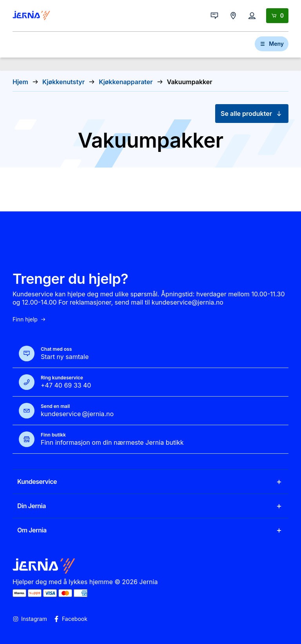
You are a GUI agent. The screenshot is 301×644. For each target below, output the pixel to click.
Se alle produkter (252, 114)
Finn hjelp (29, 319)
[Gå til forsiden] (31, 16)
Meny (272, 44)
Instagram (30, 619)
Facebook (70, 619)
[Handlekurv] (277, 16)
